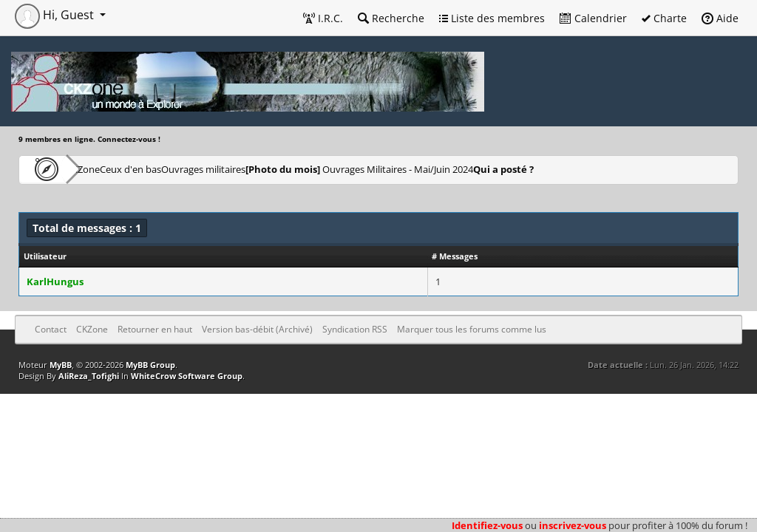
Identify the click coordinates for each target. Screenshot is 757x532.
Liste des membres (492, 18)
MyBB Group (150, 365)
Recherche (391, 18)
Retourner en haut (155, 329)
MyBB (61, 365)
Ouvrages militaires (277, 169)
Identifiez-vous (487, 525)
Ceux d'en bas (178, 169)
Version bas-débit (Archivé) (257, 329)
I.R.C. (323, 18)
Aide (720, 18)
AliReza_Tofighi (89, 376)
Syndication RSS (355, 329)
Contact (51, 329)
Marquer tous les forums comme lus (472, 329)
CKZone (104, 169)
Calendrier (593, 18)
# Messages (455, 256)
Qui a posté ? (618, 169)
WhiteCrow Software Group (187, 376)
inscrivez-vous (573, 525)
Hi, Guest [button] (56, 15)
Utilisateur (45, 256)
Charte (664, 18)
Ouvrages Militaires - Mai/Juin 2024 (455, 169)
